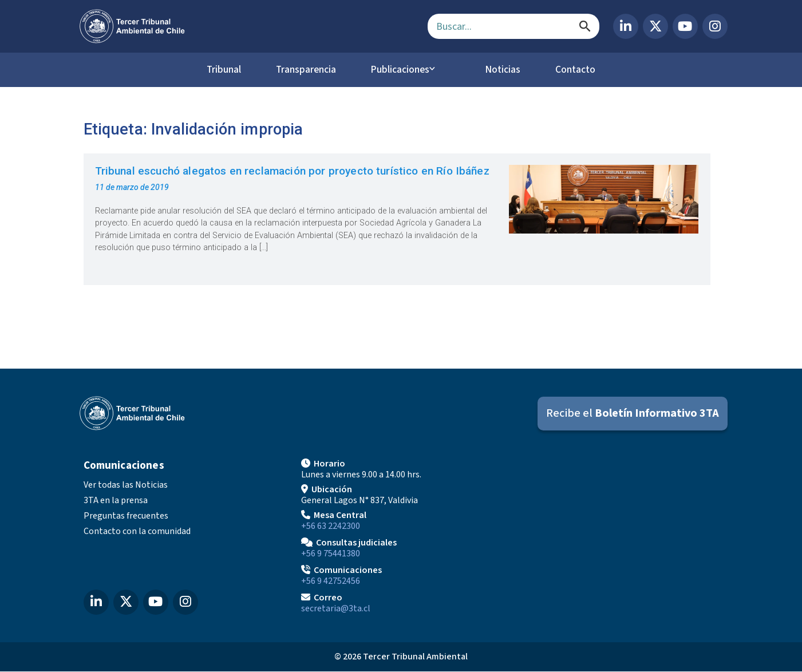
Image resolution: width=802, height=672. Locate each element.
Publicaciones (403, 70)
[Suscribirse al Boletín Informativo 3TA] (633, 414)
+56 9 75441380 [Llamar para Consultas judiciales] (331, 554)
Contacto (583, 70)
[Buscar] (585, 26)
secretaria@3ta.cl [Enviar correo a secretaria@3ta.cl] (336, 609)
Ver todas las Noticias (126, 485)
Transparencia (303, 70)
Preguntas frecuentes (126, 516)
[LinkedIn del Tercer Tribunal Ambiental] (626, 26)
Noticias (506, 70)
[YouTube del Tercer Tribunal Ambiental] (685, 26)
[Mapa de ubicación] (619, 536)
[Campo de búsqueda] (513, 26)
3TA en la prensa (116, 501)
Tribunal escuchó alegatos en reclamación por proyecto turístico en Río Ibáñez (292, 171)
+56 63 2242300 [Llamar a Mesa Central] (331, 527)
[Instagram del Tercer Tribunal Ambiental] (715, 26)
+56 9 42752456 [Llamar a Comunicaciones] (331, 582)
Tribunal (216, 70)
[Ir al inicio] (244, 26)
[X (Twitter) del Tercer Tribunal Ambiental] (655, 26)
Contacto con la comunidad (137, 532)
